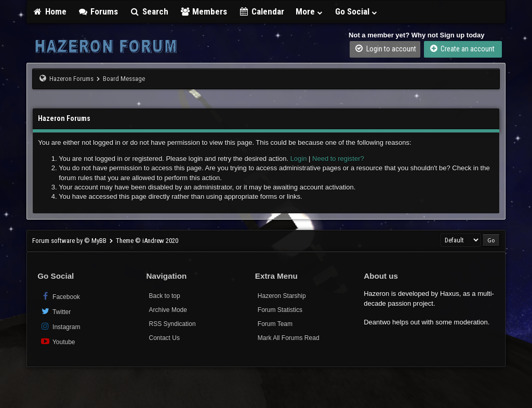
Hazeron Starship (282, 296)
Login (299, 159)
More (310, 11)
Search (149, 11)
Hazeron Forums (71, 79)
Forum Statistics (280, 310)
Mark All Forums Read (289, 338)
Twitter (55, 311)
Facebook (60, 296)
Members (204, 11)
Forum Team (275, 324)
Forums (98, 11)
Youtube (57, 341)
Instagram (60, 326)
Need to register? (338, 159)
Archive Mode (168, 310)
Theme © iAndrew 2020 (147, 241)
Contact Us (164, 338)
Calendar (261, 11)
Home (49, 11)
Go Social (357, 11)
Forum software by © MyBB (70, 241)
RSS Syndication (172, 324)
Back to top (165, 296)
